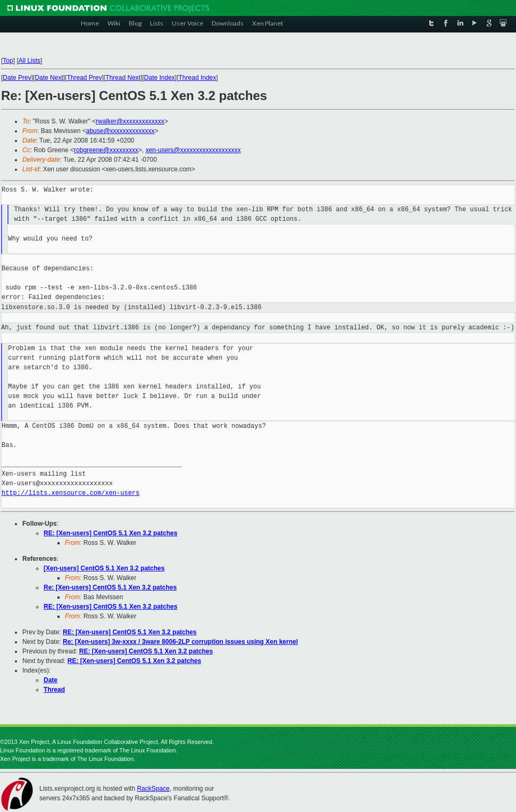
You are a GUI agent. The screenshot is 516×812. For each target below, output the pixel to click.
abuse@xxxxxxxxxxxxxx (120, 131)
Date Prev (17, 78)
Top (8, 61)
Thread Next (123, 78)
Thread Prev (84, 78)
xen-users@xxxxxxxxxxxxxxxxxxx (193, 150)
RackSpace (153, 789)
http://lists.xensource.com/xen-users (70, 493)
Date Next (49, 78)
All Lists (30, 61)
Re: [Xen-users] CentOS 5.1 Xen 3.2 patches (110, 587)
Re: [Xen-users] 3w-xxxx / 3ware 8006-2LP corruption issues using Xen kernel (180, 642)
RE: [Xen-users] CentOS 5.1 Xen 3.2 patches (110, 533)
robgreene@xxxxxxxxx (106, 150)
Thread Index (198, 78)
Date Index (160, 78)
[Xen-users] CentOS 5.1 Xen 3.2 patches (104, 568)
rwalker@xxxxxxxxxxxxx (130, 121)
